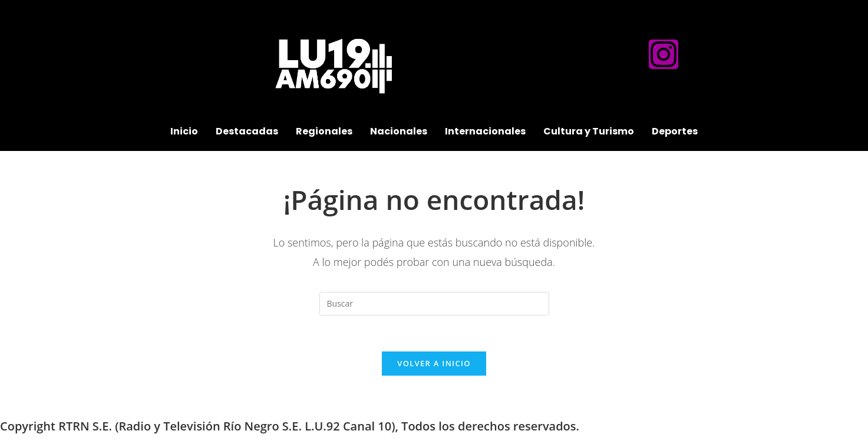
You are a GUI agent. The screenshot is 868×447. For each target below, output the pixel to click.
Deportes (675, 131)
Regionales (324, 131)
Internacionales (485, 131)
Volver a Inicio (434, 363)
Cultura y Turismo (589, 131)
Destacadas (247, 131)
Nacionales (399, 131)
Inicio (184, 131)
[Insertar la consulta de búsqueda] (434, 304)
